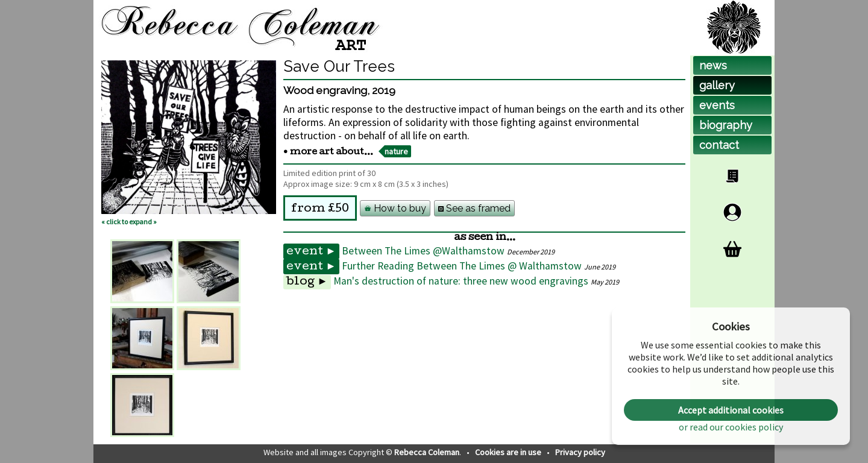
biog (726, 125)
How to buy (395, 208)
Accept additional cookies (731, 410)
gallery (717, 85)
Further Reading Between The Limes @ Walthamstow (462, 266)
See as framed (474, 208)
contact (719, 145)
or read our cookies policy (731, 427)
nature (396, 151)
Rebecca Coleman (427, 452)
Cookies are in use (509, 452)
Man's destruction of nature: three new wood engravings (461, 281)
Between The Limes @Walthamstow (423, 251)
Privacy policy (580, 452)
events (717, 105)
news (713, 65)
